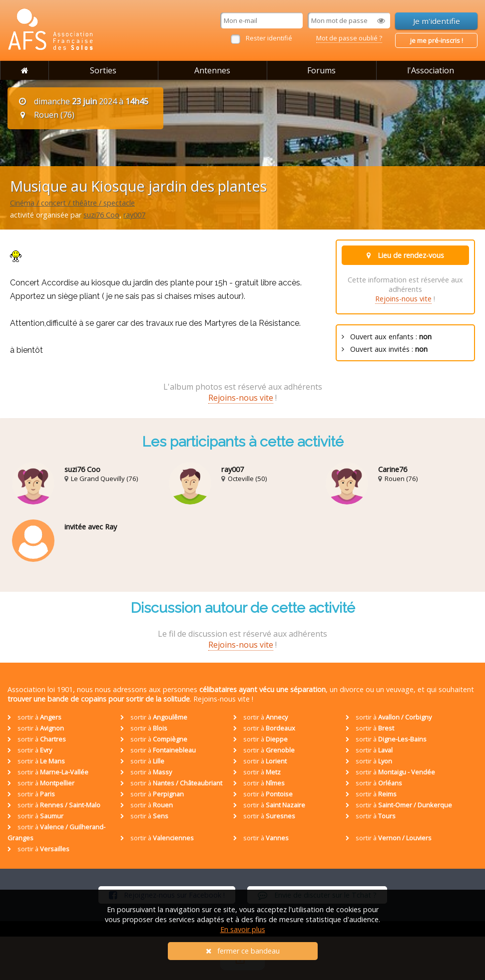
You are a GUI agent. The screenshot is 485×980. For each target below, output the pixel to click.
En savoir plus (243, 929)
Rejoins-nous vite (403, 299)
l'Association (431, 70)
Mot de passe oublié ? (349, 38)
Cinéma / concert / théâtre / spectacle (72, 203)
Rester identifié (269, 38)
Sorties (103, 70)
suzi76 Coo (101, 215)
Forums (321, 70)
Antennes (212, 70)
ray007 (134, 215)
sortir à (34, 717)
